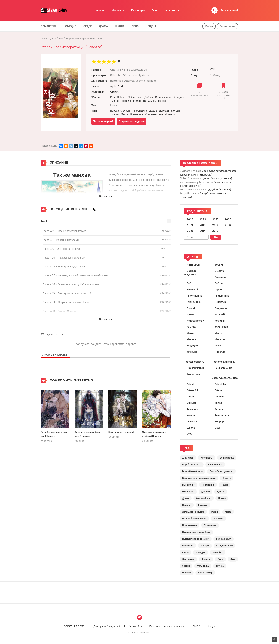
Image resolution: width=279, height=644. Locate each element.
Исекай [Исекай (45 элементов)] (222, 498)
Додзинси (220, 308)
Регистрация (227, 26)
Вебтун (121, 97)
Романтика (49, 26)
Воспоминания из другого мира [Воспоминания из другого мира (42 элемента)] (199, 478)
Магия (115, 101)
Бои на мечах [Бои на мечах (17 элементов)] (227, 458)
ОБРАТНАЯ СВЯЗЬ (75, 626)
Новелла (99, 10)
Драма (104, 26)
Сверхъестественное (225, 378)
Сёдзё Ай (220, 384)
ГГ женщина (140, 111)
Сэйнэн (219, 397)
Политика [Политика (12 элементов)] (218, 519)
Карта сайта (135, 626)
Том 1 (44, 221)
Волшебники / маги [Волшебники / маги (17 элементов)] (192, 471)
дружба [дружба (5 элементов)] (220, 566)
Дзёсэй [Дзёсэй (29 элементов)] (221, 491)
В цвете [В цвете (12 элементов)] (227, 478)
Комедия (70, 26)
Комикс (191, 327)
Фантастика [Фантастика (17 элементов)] (188, 559)
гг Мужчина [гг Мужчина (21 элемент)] (203, 566)
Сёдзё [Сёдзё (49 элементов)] (185, 552)
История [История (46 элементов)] (187, 505)
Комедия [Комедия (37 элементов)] (203, 505)
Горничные (193, 302)
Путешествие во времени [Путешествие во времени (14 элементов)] (196, 539)
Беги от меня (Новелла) (121, 432)
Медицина (193, 346)
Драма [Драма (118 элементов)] (186, 498)
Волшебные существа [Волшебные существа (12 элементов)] (221, 471)
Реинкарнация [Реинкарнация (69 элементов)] (224, 539)
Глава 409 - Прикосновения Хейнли (64, 258)
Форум (211, 626)
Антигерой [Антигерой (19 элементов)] (188, 458)
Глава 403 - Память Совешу (59, 311)
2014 (203, 231)
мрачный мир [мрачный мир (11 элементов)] (205, 573)
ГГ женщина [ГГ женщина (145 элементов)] (208, 485)
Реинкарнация (223, 368)
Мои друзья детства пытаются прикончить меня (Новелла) (208, 173)
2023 (190, 219)
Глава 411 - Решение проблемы (61, 240)
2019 (190, 225)
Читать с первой (103, 121)
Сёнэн (136, 26)
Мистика (192, 352)
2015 (190, 231)
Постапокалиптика (223, 362)
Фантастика (222, 415)
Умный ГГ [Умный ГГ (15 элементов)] (218, 552)
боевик (219, 265)
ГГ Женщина (135, 97)
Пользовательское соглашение (167, 626)
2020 (228, 219)
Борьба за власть (120, 111)
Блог (155, 10)
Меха (217, 346)
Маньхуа (220, 339)
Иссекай (219, 314)
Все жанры (138, 10)
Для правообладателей (107, 626)
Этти (189, 434)
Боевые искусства (190, 273)
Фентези (162, 101)
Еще (150, 26)
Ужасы (190, 415)
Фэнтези (170, 114)
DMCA (196, 626)
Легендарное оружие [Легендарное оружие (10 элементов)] (193, 512)
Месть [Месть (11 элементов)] (228, 512)
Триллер (220, 409)
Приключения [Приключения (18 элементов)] (189, 525)
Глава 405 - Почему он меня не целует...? (67, 293)
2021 (215, 219)
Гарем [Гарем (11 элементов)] (225, 485)
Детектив (220, 302)
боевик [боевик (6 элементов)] (186, 566)
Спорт (190, 397)
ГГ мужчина (221, 296)
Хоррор (219, 422)
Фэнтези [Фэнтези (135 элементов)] (206, 559)
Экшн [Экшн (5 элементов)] (220, 559)
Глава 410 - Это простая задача (61, 249)
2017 (215, 225)
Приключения (195, 368)
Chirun (114, 92)
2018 (212, 70)
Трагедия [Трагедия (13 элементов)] (201, 552)
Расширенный (229, 10)
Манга (218, 333)
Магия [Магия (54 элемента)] (215, 512)
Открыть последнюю (132, 121)
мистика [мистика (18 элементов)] (187, 573)
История (164, 111)
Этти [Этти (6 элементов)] (233, 559)
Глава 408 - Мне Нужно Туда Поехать (65, 267)
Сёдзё (88, 26)
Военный (192, 290)
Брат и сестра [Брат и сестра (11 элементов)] (215, 464)
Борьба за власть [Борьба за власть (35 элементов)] (192, 464)
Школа (120, 26)
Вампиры (220, 277)
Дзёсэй (149, 97)
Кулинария (221, 327)
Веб (61, 39)
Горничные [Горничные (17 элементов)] (188, 491)
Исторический (163, 97)
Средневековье (154, 114)
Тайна (218, 403)
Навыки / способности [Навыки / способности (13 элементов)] (194, 519)
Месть (124, 114)
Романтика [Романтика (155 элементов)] (188, 546)
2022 (203, 219)
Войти (209, 26)
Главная (45, 39)
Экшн (218, 428)
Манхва (116, 10)
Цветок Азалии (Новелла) (217, 178)
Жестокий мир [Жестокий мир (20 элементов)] (204, 498)
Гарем (218, 290)
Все (54, 39)
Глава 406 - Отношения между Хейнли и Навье (71, 284)
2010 (215, 231)
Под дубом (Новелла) (218, 190)
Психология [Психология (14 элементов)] (210, 525)
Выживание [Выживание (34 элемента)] (188, 485)
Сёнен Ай (192, 390)
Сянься (191, 403)
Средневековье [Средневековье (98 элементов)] (224, 546)
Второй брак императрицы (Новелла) (84, 39)
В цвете (219, 271)
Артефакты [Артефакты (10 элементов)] (207, 458)
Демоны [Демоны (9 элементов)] (206, 491)
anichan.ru (172, 10)
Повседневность (194, 362)
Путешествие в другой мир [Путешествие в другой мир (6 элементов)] (196, 532)
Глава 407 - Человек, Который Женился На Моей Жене (75, 275)
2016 (228, 225)
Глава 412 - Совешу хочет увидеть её (64, 231)
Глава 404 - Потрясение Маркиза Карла (66, 302)
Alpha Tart (117, 86)
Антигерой (193, 265)
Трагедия (192, 409)
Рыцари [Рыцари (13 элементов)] (205, 546)
